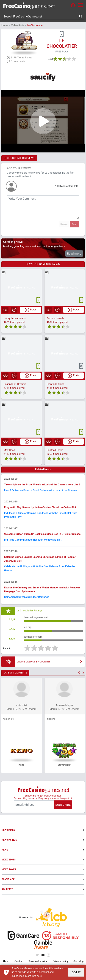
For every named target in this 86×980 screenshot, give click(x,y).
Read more (74, 254)
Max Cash (9, 450)
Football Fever (55, 450)
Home (5, 25)
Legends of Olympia (15, 384)
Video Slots (18, 25)
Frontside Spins (56, 384)
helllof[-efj (8, 719)
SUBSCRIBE (63, 805)
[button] (79, 673)
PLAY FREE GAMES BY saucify (43, 264)
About (6, 961)
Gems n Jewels (55, 318)
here (39, 976)
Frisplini (50, 719)
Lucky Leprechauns (15, 318)
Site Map (78, 961)
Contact (19, 961)
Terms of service (38, 961)
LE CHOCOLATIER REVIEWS (19, 158)
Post (75, 224)
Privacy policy (61, 961)
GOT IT (76, 972)
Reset (64, 224)
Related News (43, 469)
